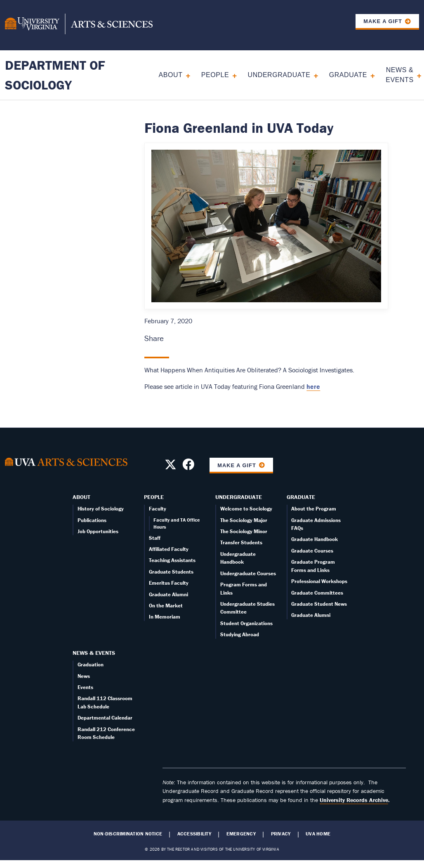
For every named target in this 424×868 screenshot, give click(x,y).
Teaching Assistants (172, 560)
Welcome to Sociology (246, 509)
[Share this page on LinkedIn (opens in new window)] (195, 338)
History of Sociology (101, 509)
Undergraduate (279, 75)
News (84, 676)
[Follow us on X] (171, 467)
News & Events (399, 75)
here (313, 386)
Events (85, 687)
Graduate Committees (317, 593)
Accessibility (194, 834)
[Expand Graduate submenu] (370, 75)
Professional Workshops (319, 581)
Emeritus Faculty (169, 583)
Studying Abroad (240, 634)
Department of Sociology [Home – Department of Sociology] (55, 75)
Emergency (241, 834)
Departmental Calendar (105, 718)
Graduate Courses (312, 551)
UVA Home (318, 834)
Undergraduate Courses (248, 573)
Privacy (281, 834)
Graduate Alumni (168, 594)
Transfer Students (241, 542)
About (171, 75)
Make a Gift (383, 21)
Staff (155, 538)
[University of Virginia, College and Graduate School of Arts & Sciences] (79, 25)
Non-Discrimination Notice (128, 834)
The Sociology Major (244, 520)
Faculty (158, 509)
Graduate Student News (319, 604)
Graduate (348, 75)
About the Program (314, 509)
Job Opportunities (98, 531)
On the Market (166, 606)
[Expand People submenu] (232, 75)
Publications (92, 520)
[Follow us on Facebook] (188, 467)
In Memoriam (165, 617)
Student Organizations (246, 623)
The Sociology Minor (244, 531)
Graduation (91, 665)
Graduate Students (171, 572)
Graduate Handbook (314, 539)
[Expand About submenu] (185, 75)
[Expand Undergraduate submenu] (313, 75)
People (215, 75)
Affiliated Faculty (169, 549)
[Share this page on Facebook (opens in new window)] (171, 338)
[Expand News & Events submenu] (416, 75)
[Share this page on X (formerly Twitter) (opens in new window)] (183, 338)
